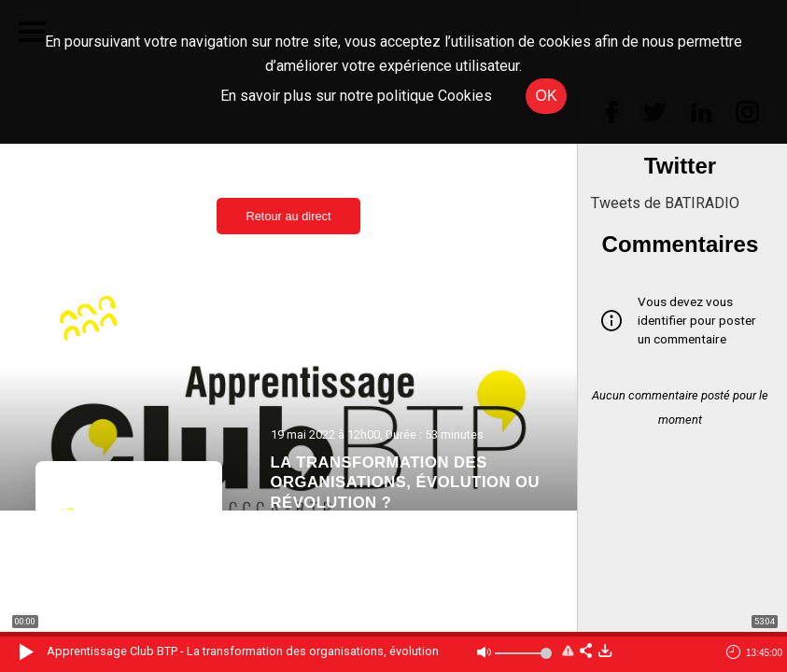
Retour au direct (288, 216)
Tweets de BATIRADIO (665, 203)
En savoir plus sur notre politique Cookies (356, 96)
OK (546, 96)
